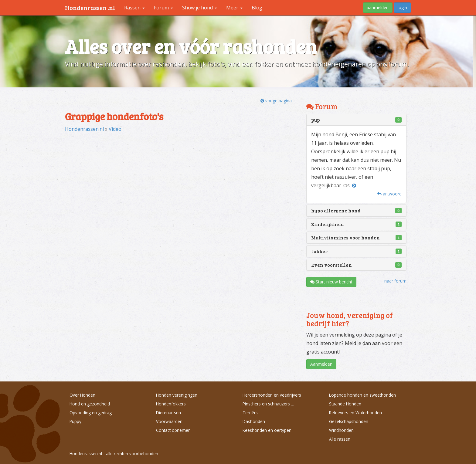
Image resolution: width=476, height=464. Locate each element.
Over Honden (82, 395)
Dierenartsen (168, 413)
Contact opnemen (173, 430)
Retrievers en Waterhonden (355, 413)
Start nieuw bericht (331, 282)
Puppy (75, 421)
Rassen (134, 8)
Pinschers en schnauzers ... (268, 404)
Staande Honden (345, 404)
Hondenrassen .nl (90, 8)
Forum (163, 8)
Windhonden (341, 430)
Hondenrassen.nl (84, 129)
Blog (257, 8)
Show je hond (200, 8)
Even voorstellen (331, 265)
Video (115, 129)
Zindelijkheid (328, 224)
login (402, 7)
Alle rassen (340, 439)
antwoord (389, 194)
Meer (234, 8)
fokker (319, 251)
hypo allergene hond (336, 210)
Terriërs (250, 413)
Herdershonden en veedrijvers (272, 395)
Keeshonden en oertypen (267, 430)
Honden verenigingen (177, 395)
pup (316, 120)
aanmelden (378, 7)
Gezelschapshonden (349, 421)
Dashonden (254, 421)
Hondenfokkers (171, 404)
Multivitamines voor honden (345, 237)
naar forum (395, 281)
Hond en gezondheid (90, 404)
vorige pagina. (277, 101)
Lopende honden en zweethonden (362, 395)
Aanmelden (321, 364)
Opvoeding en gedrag (91, 413)
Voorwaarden (169, 421)
